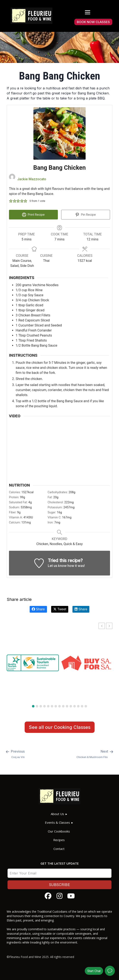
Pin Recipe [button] (86, 215)
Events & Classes (57, 822)
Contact (59, 849)
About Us (57, 814)
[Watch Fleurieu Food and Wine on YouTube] (71, 896)
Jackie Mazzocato (32, 179)
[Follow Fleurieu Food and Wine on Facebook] (48, 896)
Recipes (59, 840)
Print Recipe (34, 215)
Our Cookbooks (59, 831)
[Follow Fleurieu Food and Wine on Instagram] (59, 896)
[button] (11, 201)
